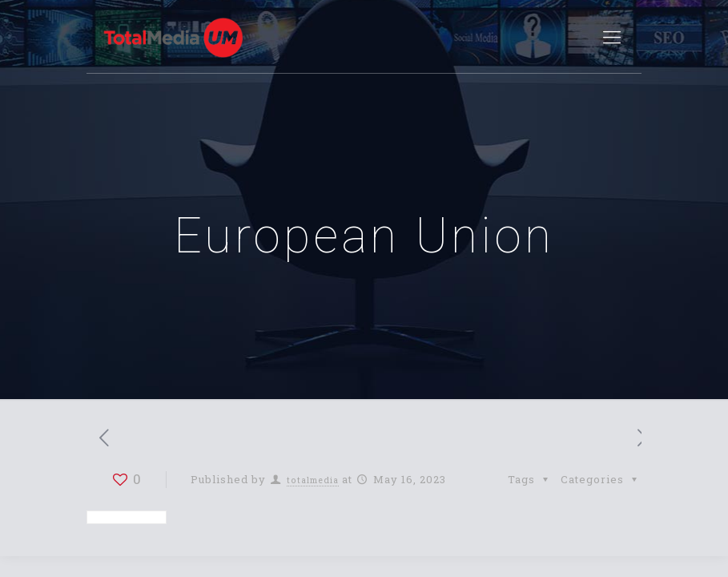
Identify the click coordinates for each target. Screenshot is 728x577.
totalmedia (313, 480)
